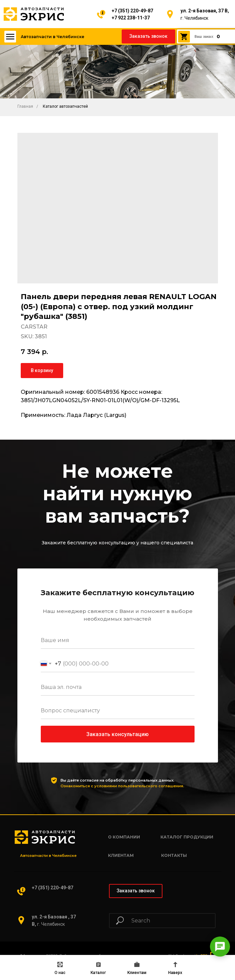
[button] (148, 36)
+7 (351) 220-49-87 (132, 11)
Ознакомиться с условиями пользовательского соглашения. (122, 786)
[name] (118, 640)
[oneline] (118, 711)
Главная (25, 106)
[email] (118, 687)
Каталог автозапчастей (65, 106)
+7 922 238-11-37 (131, 18)
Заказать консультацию (117, 734)
